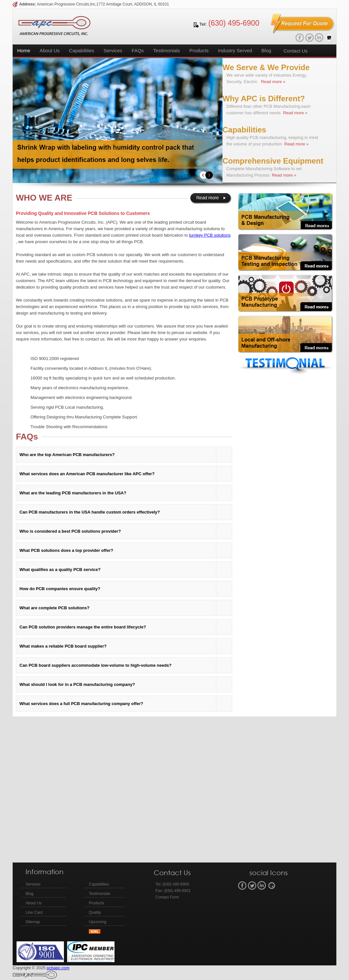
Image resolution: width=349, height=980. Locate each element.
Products (199, 50)
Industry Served (235, 50)
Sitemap (33, 922)
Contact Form (167, 897)
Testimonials (167, 50)
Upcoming (98, 922)
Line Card (34, 912)
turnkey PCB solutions (210, 235)
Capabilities (82, 50)
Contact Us (295, 51)
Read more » (273, 82)
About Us (50, 50)
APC (54, 26)
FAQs (138, 50)
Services (113, 50)
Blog (266, 50)
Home (24, 50)
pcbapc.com (58, 968)
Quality (95, 912)
